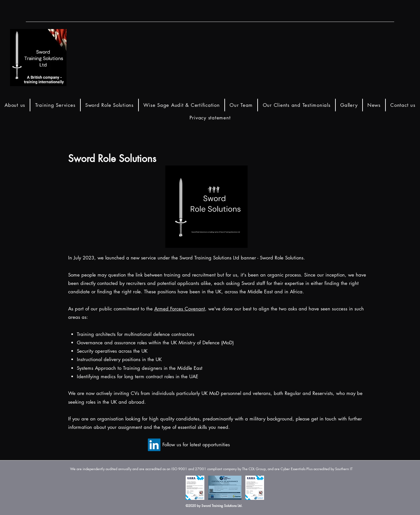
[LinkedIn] (154, 445)
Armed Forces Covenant (180, 309)
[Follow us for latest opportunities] (196, 445)
